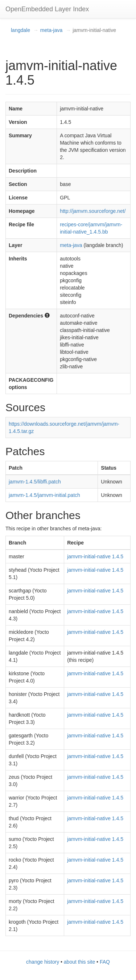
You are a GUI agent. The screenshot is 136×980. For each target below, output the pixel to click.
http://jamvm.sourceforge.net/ (93, 211)
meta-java (51, 30)
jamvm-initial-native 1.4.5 (95, 556)
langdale (20, 30)
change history (43, 962)
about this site (79, 962)
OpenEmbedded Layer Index (47, 9)
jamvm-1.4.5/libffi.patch (35, 482)
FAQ (105, 962)
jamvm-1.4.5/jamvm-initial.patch (44, 495)
